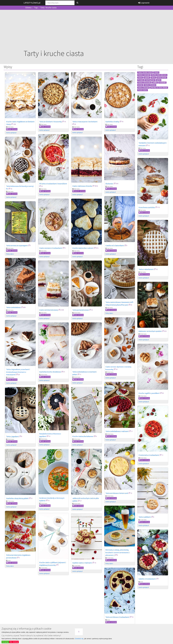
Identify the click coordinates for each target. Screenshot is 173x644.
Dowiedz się (79, 639)
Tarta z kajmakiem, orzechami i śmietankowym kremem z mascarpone (18, 372)
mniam (140, 85)
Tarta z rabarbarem (146, 269)
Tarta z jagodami (12, 436)
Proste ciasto (143, 90)
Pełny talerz (10, 254)
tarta (165, 75)
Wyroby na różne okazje (159, 88)
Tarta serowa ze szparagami (17, 246)
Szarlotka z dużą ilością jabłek (17, 498)
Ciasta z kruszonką (144, 83)
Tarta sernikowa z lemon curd (117, 493)
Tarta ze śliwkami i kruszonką (50, 122)
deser (153, 77)
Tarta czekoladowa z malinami (117, 431)
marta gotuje (162, 77)
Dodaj (15, 129)
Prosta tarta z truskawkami (149, 455)
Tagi (36, 8)
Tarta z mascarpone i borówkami (85, 122)
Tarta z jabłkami (145, 517)
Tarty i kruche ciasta (48, 8)
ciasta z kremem (150, 85)
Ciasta (156, 73)
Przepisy (141, 80)
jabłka (155, 83)
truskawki (162, 83)
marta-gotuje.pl (11, 133)
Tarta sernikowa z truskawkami (117, 617)
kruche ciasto (156, 75)
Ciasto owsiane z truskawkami (51, 248)
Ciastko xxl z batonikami (115, 246)
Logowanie (144, 3)
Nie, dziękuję (14, 642)
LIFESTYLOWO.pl (32, 3)
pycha (159, 80)
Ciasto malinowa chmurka (82, 186)
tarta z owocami (143, 88)
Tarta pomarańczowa (80, 310)
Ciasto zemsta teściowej (49, 310)
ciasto (140, 77)
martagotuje (150, 80)
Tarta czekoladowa (13, 307)
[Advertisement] (86, 32)
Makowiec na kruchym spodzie (150, 331)
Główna (28, 8)
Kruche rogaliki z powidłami (149, 393)
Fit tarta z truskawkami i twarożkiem (53, 184)
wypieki (147, 77)
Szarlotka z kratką (112, 122)
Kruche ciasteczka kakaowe (83, 436)
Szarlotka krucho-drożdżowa (50, 372)
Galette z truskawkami (147, 579)
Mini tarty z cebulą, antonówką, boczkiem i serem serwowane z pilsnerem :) (118, 552)
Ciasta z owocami (144, 75)
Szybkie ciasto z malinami (82, 563)
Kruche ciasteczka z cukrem (83, 248)
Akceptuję (5, 642)
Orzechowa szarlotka (147, 207)
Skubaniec (109, 184)
